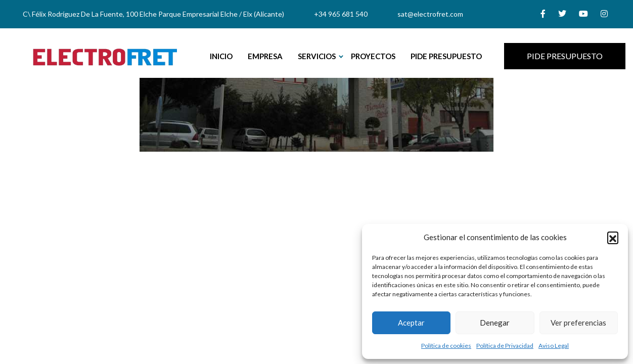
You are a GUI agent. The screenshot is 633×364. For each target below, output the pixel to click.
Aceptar (411, 323)
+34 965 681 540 (341, 14)
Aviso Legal (554, 346)
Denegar (495, 323)
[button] (613, 237)
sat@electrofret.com (430, 14)
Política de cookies (446, 346)
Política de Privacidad (505, 346)
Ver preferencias (578, 323)
